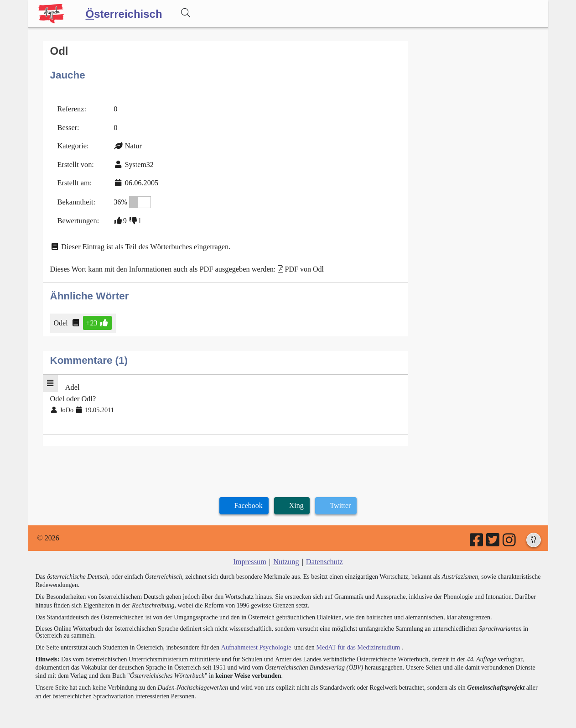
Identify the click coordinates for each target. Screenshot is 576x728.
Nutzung (286, 557)
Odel (62, 319)
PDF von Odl (299, 266)
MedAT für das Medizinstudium (355, 642)
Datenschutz (324, 557)
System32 (138, 163)
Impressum (251, 557)
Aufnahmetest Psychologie (255, 642)
